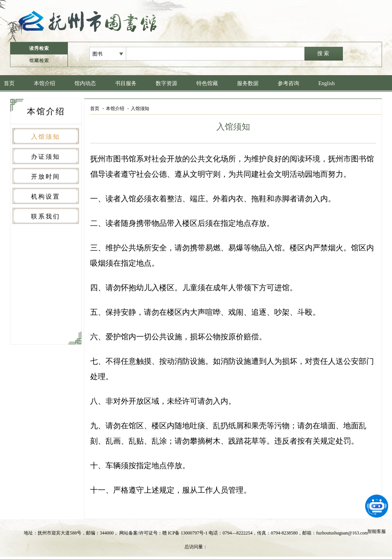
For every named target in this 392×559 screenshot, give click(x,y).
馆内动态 (85, 83)
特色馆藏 (207, 83)
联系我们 (46, 216)
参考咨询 (288, 83)
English (327, 83)
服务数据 (248, 83)
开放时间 (46, 177)
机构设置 (46, 196)
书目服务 (126, 83)
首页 (9, 83)
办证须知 (46, 157)
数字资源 (166, 83)
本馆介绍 (44, 83)
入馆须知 (46, 137)
